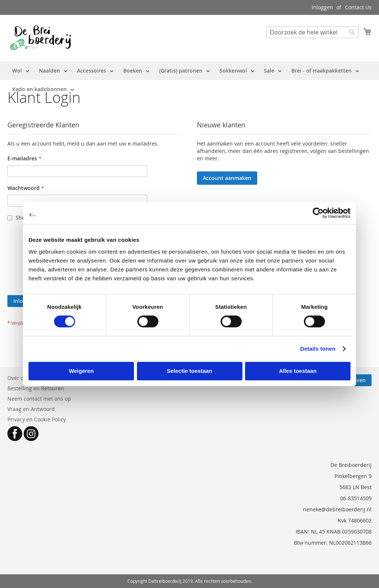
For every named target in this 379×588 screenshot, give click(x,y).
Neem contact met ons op (39, 399)
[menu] (189, 80)
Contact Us (358, 7)
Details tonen (318, 349)
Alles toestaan (298, 371)
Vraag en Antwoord (31, 409)
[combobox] (312, 32)
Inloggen (322, 7)
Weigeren (81, 371)
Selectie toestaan (190, 371)
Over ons (19, 378)
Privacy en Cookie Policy (37, 419)
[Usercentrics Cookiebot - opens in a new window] (318, 213)
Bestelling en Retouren (36, 388)
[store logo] (41, 38)
